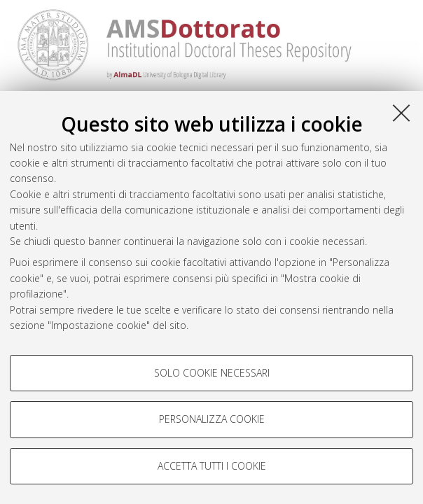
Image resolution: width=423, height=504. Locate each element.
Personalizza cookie (212, 419)
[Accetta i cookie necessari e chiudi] (401, 113)
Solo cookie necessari (212, 373)
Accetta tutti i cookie (212, 466)
